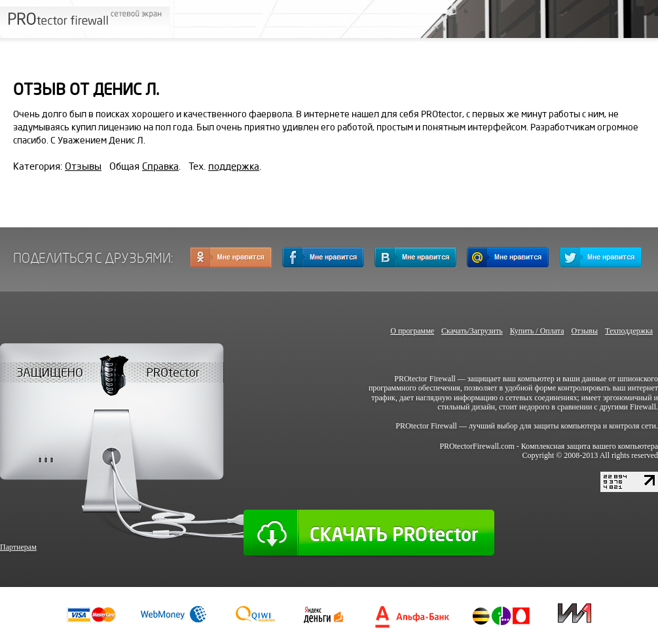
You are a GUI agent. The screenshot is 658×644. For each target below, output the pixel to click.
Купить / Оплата (537, 331)
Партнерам (18, 547)
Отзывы (83, 167)
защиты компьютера (567, 426)
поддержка (234, 167)
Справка (160, 167)
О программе (412, 331)
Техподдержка (629, 331)
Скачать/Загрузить (472, 331)
